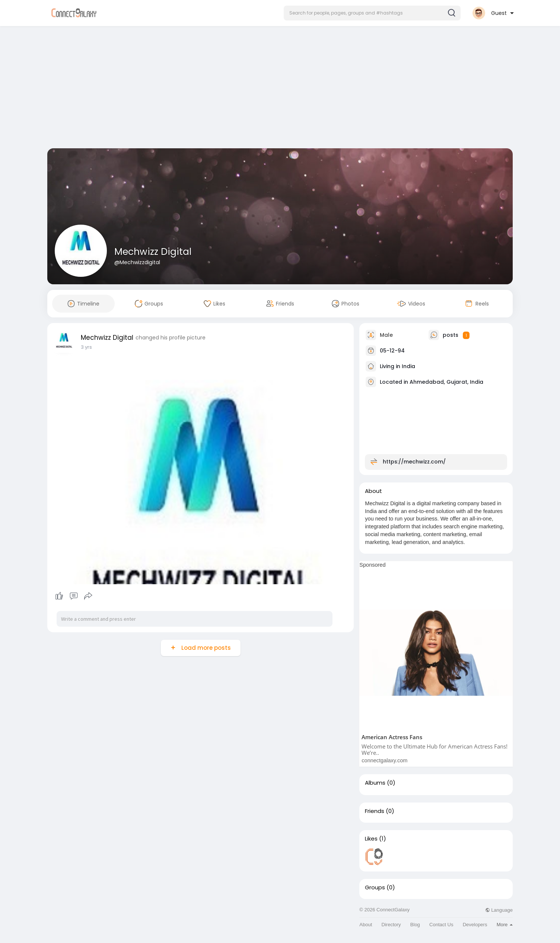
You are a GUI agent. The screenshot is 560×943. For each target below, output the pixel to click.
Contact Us (441, 925)
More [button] (505, 925)
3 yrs (86, 347)
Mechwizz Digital (153, 252)
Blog (415, 925)
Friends (375, 811)
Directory (391, 925)
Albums (375, 783)
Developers (475, 925)
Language (499, 910)
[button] (372, 13)
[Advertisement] (280, 89)
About (366, 925)
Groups (375, 887)
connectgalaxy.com (384, 760)
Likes (371, 839)
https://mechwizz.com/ (414, 462)
